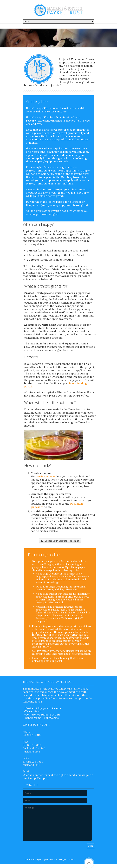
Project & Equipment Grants (43, 708)
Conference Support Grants (43, 715)
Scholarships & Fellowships (42, 718)
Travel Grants (34, 711)
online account (47, 476)
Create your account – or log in (60, 541)
